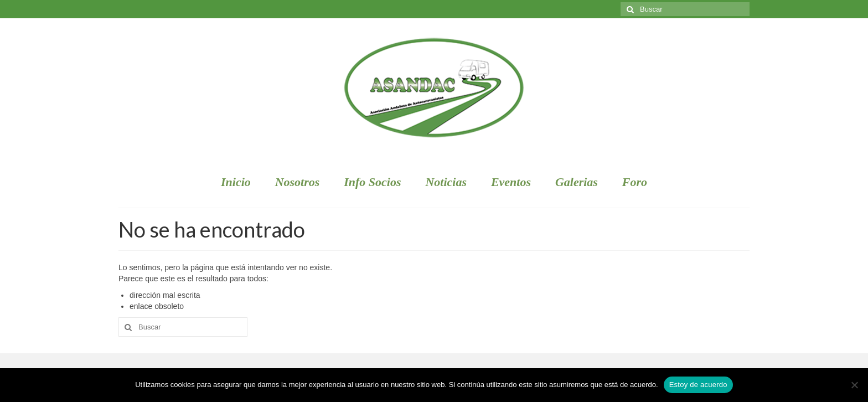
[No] (854, 385)
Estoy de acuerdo (698, 385)
